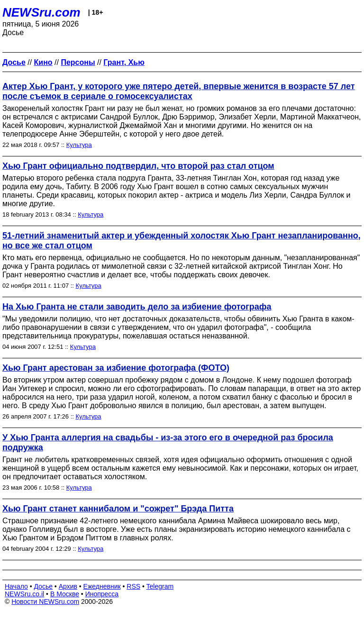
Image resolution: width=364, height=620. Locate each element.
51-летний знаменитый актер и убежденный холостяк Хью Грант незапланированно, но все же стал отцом (182, 241)
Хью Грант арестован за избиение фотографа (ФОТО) (116, 368)
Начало (16, 586)
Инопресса (102, 594)
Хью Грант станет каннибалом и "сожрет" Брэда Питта (118, 509)
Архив (68, 586)
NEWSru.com (41, 12)
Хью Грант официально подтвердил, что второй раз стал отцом (138, 166)
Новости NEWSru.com (45, 602)
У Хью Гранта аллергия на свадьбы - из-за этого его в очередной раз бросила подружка (168, 442)
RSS (133, 586)
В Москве (65, 594)
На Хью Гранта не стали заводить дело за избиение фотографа (137, 307)
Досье (43, 586)
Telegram (160, 586)
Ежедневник (102, 586)
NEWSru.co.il (24, 594)
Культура (79, 145)
